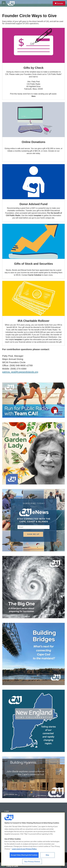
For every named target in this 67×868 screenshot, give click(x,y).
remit (25, 94)
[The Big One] (33, 587)
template (18, 340)
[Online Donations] (33, 120)
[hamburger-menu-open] (4, 3)
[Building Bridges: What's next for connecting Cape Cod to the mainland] (33, 654)
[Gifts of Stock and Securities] (33, 241)
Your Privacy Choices (32, 862)
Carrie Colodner (35, 275)
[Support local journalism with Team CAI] (33, 400)
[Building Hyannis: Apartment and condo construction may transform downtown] (33, 777)
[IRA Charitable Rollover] (33, 298)
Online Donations (33, 142)
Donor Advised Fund (33, 204)
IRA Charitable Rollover (34, 321)
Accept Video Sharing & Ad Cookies (24, 855)
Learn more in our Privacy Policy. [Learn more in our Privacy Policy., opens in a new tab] (24, 849)
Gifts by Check (33, 68)
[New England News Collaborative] (33, 721)
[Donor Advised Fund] (33, 182)
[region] (33, 839)
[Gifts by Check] (33, 45)
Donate (60, 3)
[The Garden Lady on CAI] (33, 453)
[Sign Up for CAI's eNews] (33, 520)
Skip (47, 855)
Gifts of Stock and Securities (33, 264)
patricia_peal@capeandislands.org (20, 372)
